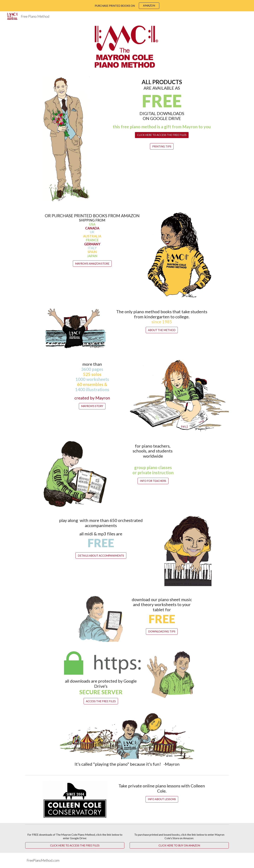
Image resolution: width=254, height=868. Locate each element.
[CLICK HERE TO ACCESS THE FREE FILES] (162, 135)
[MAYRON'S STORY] (92, 406)
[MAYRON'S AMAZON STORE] (92, 264)
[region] (127, 6)
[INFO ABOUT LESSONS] (162, 799)
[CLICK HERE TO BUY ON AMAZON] (179, 845)
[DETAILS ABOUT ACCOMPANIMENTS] (101, 556)
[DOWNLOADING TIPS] (162, 632)
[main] (162, 104)
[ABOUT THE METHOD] (162, 330)
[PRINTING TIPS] (162, 146)
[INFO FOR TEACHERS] (153, 481)
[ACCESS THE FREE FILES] (101, 701)
